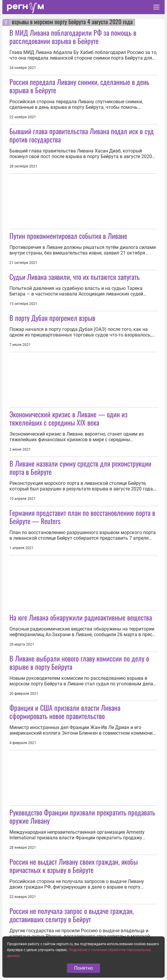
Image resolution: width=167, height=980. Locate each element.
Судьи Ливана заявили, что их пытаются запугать (75, 277)
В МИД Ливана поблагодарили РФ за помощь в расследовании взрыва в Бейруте (73, 37)
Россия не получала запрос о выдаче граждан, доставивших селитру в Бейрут (72, 915)
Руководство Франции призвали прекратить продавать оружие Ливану (82, 816)
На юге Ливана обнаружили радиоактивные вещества (81, 617)
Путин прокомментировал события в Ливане (68, 236)
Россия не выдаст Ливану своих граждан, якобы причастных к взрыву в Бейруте (74, 866)
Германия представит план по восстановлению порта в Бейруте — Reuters (82, 517)
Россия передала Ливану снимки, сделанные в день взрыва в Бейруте (79, 86)
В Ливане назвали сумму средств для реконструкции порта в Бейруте (80, 467)
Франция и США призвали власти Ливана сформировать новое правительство (65, 712)
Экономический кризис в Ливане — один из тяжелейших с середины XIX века (68, 418)
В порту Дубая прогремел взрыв (52, 318)
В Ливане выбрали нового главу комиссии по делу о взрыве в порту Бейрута (79, 662)
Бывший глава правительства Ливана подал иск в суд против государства (82, 135)
